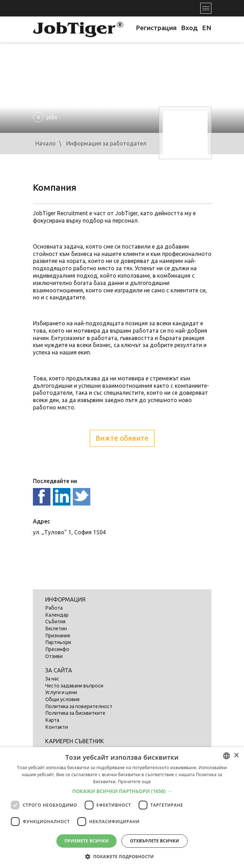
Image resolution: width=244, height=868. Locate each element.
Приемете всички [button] (86, 841)
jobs (45, 117)
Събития (55, 622)
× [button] (236, 756)
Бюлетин (56, 629)
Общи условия (62, 699)
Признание (58, 636)
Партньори (58, 642)
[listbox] (226, 756)
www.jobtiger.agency (113, 105)
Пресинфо (57, 649)
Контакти (57, 727)
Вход (189, 28)
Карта (52, 720)
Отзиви (54, 656)
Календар (57, 615)
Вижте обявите (122, 438)
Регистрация (156, 28)
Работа (54, 608)
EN (207, 28)
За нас (52, 679)
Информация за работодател (106, 143)
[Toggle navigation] (206, 8)
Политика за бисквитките (75, 713)
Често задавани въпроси (74, 686)
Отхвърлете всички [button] (154, 841)
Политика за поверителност (79, 706)
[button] (122, 791)
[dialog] (122, 808)
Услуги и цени (61, 692)
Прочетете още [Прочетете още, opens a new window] (134, 782)
